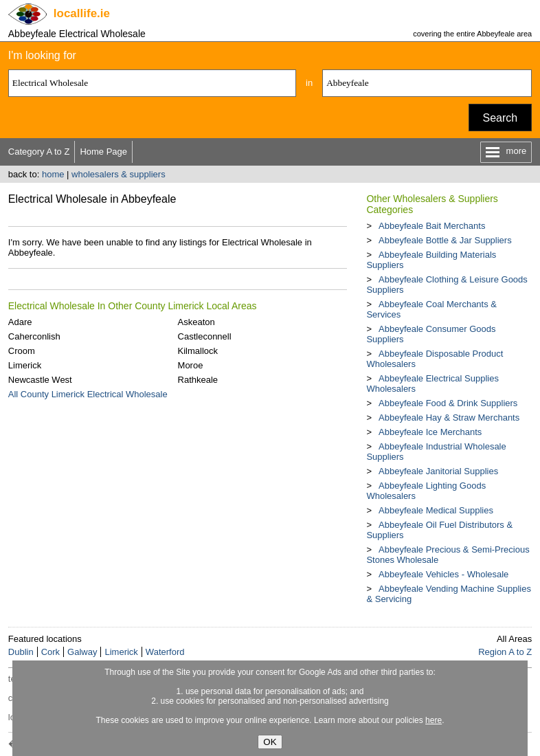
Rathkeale (198, 380)
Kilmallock (198, 351)
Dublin (21, 652)
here (434, 720)
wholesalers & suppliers (119, 174)
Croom (22, 351)
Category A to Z (39, 152)
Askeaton (196, 322)
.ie (82, 13)
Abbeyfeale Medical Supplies (436, 510)
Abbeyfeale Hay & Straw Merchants (449, 418)
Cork (50, 652)
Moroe (191, 365)
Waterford (165, 652)
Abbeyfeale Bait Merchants (432, 226)
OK (270, 742)
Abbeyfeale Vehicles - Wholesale (443, 574)
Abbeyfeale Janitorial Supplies (438, 471)
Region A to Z (505, 652)
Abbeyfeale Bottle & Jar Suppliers (445, 240)
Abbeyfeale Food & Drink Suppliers (448, 403)
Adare (20, 322)
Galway (82, 652)
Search (500, 118)
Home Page (103, 152)
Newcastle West (40, 380)
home (53, 174)
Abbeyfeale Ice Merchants (430, 432)
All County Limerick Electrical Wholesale (88, 394)
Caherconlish (34, 336)
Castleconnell (205, 336)
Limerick (25, 365)
